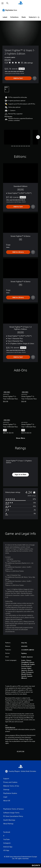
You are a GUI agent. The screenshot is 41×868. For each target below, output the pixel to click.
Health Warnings (10, 727)
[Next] (38, 137)
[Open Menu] (3, 3)
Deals (24, 17)
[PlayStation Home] (21, 3)
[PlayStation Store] (10, 10)
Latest (5, 17)
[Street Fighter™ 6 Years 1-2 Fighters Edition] (17, 137)
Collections (14, 17)
